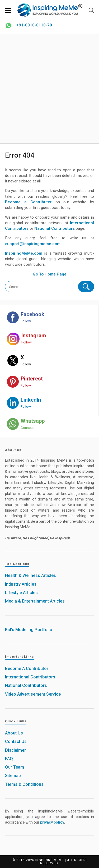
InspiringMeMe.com (24, 253)
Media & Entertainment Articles (35, 601)
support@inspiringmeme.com (33, 244)
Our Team (15, 767)
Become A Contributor (27, 669)
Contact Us (16, 741)
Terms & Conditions (24, 784)
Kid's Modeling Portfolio (29, 630)
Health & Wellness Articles (30, 575)
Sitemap (13, 776)
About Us (14, 733)
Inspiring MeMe (50, 860)
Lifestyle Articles (21, 593)
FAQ (9, 759)
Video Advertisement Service (33, 694)
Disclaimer (15, 750)
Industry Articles (21, 584)
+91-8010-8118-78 (34, 25)
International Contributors (30, 677)
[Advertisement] (49, 88)
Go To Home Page (50, 274)
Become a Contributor (28, 202)
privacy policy (52, 822)
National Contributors (55, 228)
